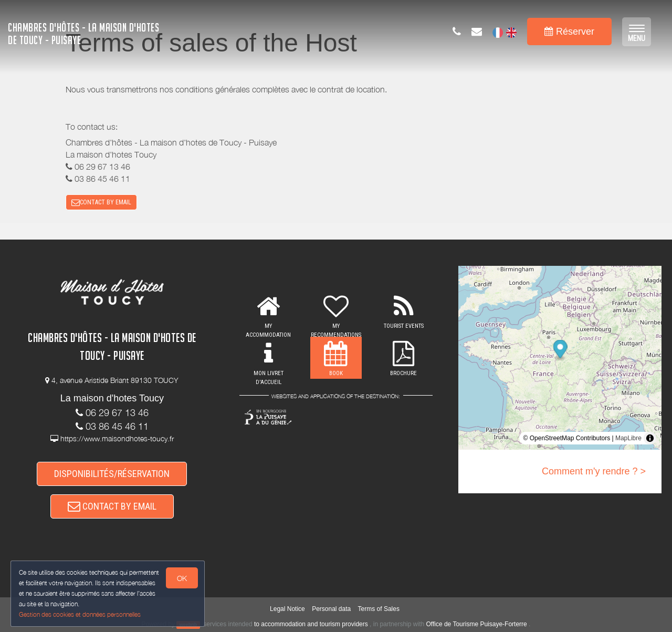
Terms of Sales (379, 609)
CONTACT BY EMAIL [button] (101, 202)
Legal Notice (287, 609)
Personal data (331, 609)
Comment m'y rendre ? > (594, 471)
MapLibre (628, 438)
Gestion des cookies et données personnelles (80, 614)
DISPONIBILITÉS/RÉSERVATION (112, 474)
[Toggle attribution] (650, 438)
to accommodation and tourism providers (311, 624)
